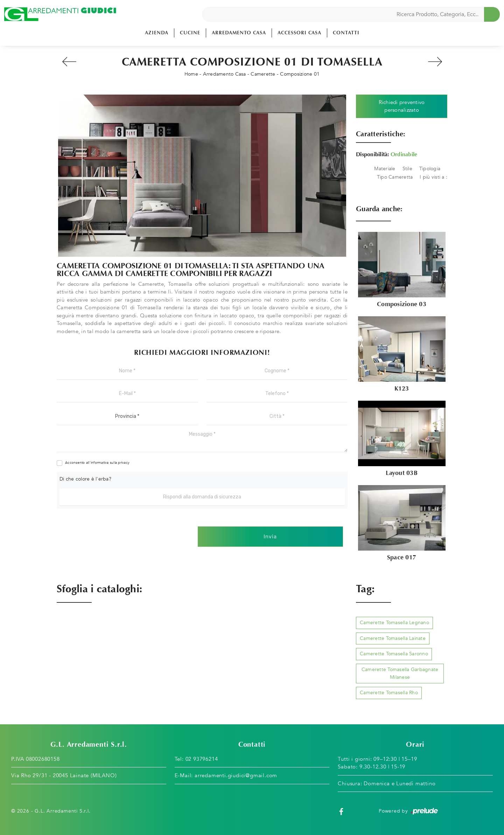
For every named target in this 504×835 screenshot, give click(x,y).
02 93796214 (202, 759)
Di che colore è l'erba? (85, 479)
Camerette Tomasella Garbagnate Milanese (400, 673)
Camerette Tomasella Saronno (394, 654)
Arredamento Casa (239, 33)
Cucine (190, 33)
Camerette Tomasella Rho (389, 693)
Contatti (346, 33)
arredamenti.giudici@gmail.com (236, 775)
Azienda (157, 33)
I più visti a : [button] (433, 177)
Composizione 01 (300, 74)
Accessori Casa (299, 33)
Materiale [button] (385, 169)
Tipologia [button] (430, 169)
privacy (124, 463)
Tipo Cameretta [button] (395, 177)
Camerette (263, 74)
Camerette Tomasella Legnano (394, 623)
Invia (270, 537)
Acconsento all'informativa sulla (97, 463)
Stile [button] (407, 169)
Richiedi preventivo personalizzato (402, 106)
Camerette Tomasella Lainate (393, 638)
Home (191, 74)
